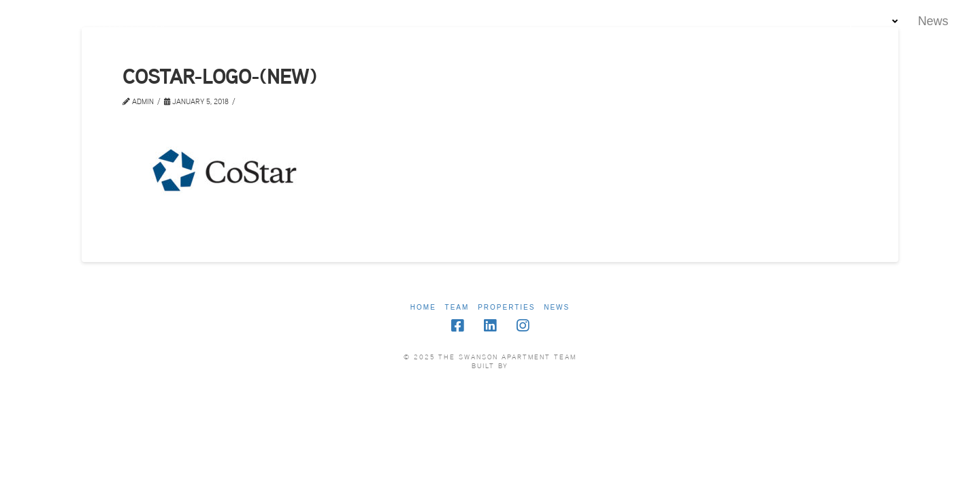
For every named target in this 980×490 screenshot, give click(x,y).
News (557, 307)
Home (423, 307)
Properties (506, 307)
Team (457, 307)
